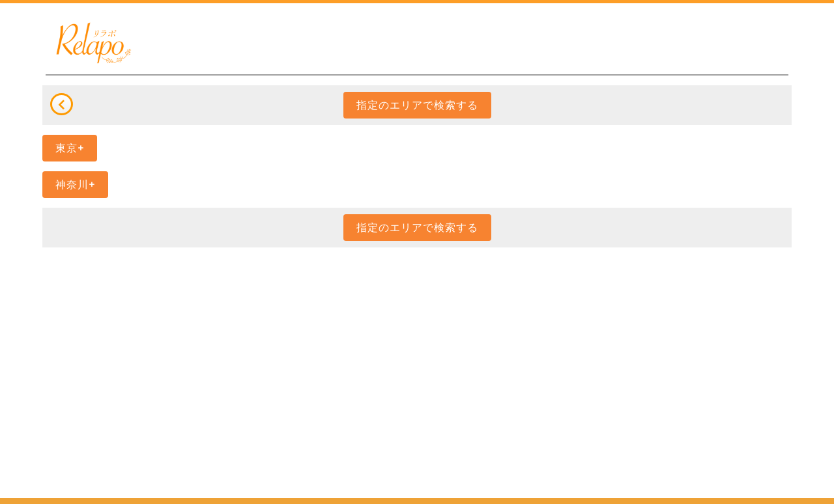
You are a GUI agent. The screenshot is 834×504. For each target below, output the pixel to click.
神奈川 (72, 185)
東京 (66, 148)
